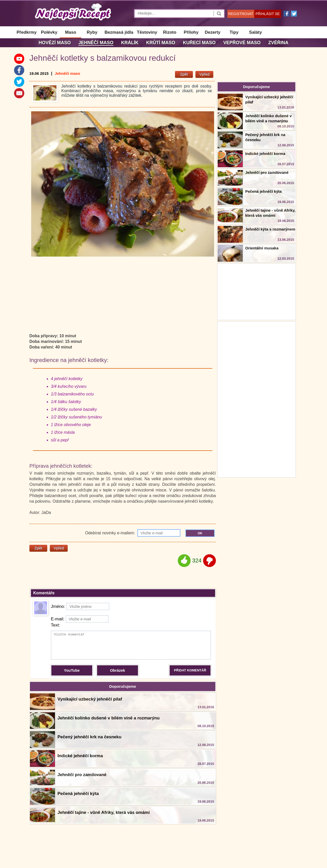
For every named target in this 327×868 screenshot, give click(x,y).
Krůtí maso (161, 43)
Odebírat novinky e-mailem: (133, 533)
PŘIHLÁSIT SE (268, 14)
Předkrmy (27, 32)
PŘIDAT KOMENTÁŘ (190, 670)
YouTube (72, 670)
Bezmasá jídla (119, 32)
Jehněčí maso (96, 43)
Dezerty (212, 32)
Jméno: (80, 606)
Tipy (234, 32)
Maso (71, 32)
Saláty (255, 32)
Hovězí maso (55, 43)
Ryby (92, 32)
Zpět (184, 74)
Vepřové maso (242, 43)
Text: (55, 625)
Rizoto (170, 32)
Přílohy (191, 32)
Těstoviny (147, 32)
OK (200, 533)
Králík (130, 43)
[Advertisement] (256, 399)
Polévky (49, 32)
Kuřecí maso (199, 43)
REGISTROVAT (241, 14)
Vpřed (204, 74)
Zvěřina (278, 43)
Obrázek (117, 670)
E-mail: (80, 619)
